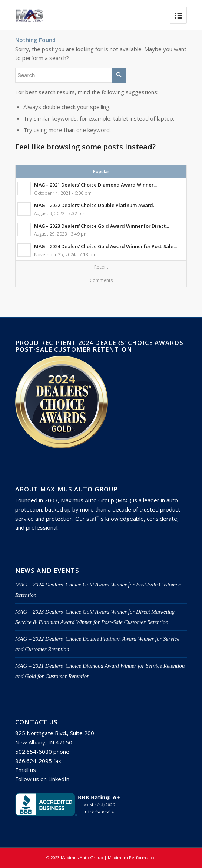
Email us (26, 770)
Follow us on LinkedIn (42, 779)
